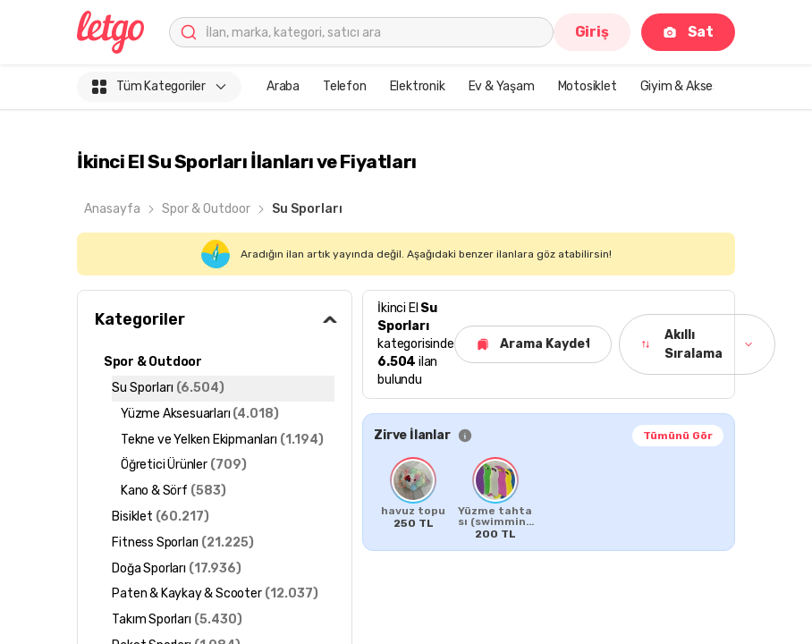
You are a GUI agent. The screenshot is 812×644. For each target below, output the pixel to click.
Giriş (592, 32)
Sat (688, 32)
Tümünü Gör (678, 436)
